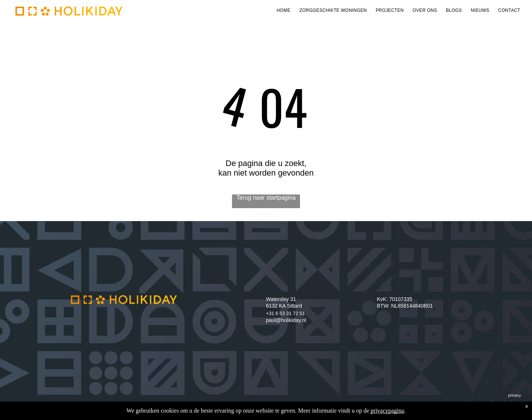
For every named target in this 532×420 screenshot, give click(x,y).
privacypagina (387, 411)
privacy (514, 395)
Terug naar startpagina (266, 198)
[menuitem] (284, 10)
